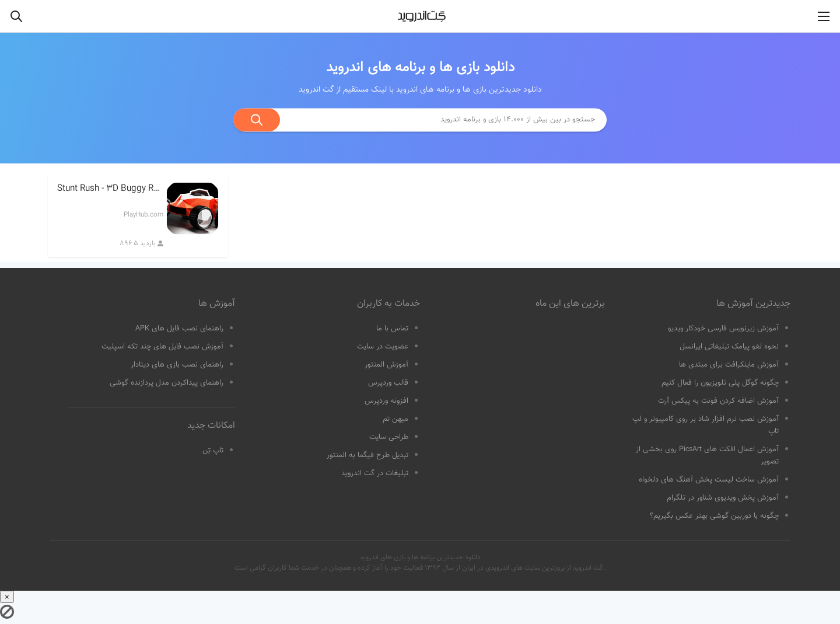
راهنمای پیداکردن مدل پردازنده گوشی (167, 383)
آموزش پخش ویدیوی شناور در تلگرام (723, 498)
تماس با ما (392, 329)
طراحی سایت (389, 437)
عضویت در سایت (383, 347)
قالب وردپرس (388, 383)
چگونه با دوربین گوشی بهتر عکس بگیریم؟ (714, 516)
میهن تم (395, 419)
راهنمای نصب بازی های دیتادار (177, 365)
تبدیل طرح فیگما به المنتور (367, 455)
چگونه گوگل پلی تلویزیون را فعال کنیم (720, 383)
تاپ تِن (213, 451)
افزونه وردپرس (386, 401)
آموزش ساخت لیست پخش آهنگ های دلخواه (709, 480)
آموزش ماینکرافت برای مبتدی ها (729, 365)
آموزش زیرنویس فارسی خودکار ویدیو (723, 329)
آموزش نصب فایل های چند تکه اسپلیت (162, 347)
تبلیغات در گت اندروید (375, 473)
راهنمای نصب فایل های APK (179, 329)
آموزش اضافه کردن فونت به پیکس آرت (718, 401)
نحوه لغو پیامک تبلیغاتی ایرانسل (729, 347)
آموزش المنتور (386, 365)
